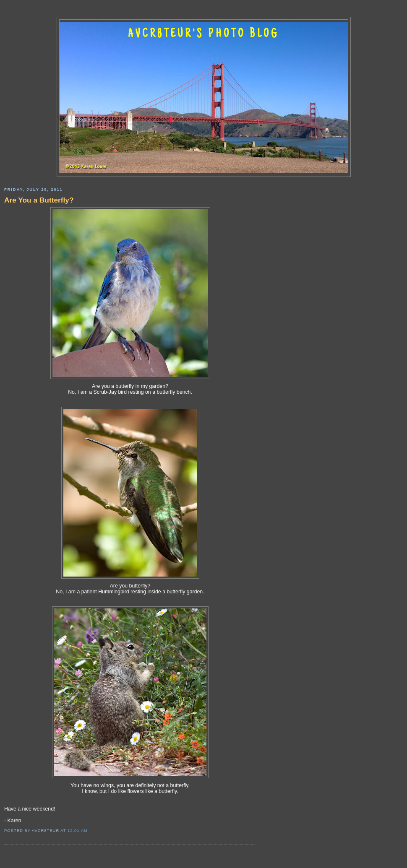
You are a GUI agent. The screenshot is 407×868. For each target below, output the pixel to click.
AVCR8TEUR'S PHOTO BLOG (203, 34)
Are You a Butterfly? (39, 200)
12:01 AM (78, 830)
